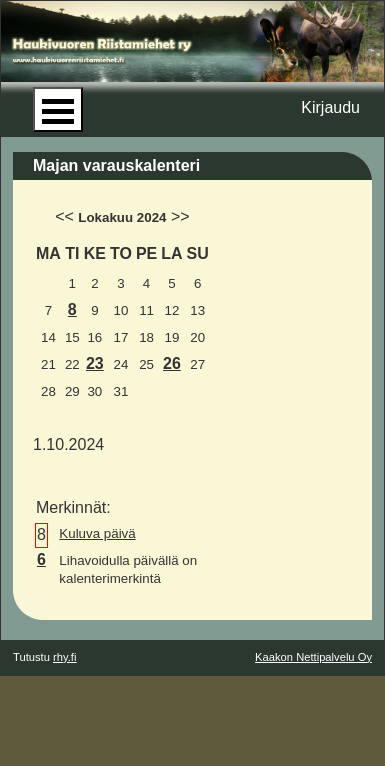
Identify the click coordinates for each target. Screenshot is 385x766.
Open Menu (58, 109)
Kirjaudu (330, 107)
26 (172, 363)
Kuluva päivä (97, 533)
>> (180, 216)
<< (64, 216)
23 (95, 363)
